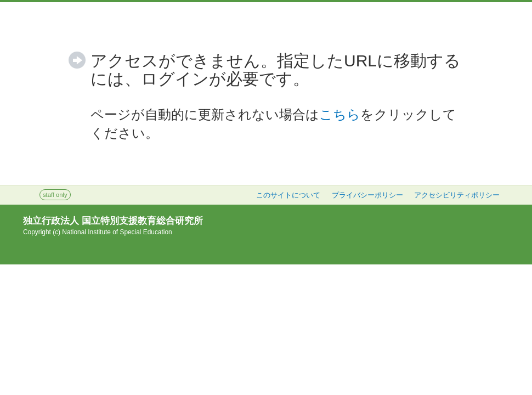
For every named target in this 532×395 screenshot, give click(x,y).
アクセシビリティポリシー (457, 195)
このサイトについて (288, 195)
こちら (340, 114)
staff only (55, 195)
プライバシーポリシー (367, 195)
